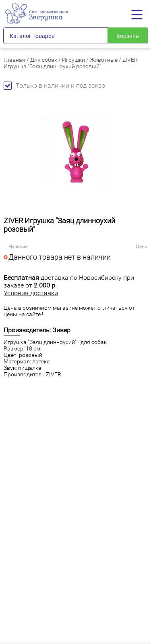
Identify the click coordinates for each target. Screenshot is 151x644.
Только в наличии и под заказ (54, 85)
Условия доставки (31, 293)
